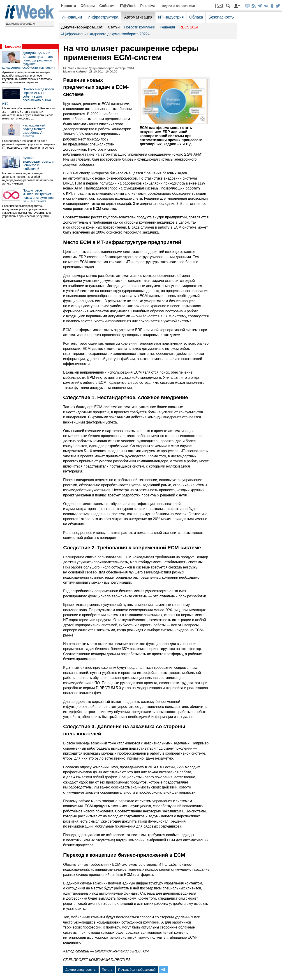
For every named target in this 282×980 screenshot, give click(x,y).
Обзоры (88, 6)
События (107, 6)
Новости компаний (140, 27)
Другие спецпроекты (81, 970)
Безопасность (221, 17)
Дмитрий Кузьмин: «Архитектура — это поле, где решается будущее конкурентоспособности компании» (29, 60)
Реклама (148, 6)
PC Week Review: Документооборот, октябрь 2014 (99, 68)
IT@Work (128, 6)
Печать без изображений (137, 970)
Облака (196, 17)
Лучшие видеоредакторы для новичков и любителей (38, 163)
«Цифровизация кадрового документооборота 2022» (105, 34)
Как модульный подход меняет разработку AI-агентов (34, 131)
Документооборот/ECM (21, 24)
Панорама (12, 46)
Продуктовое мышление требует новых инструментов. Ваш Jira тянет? (39, 196)
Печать (107, 970)
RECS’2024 (189, 27)
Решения (167, 27)
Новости (68, 6)
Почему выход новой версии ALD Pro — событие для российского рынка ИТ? (28, 96)
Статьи (114, 27)
